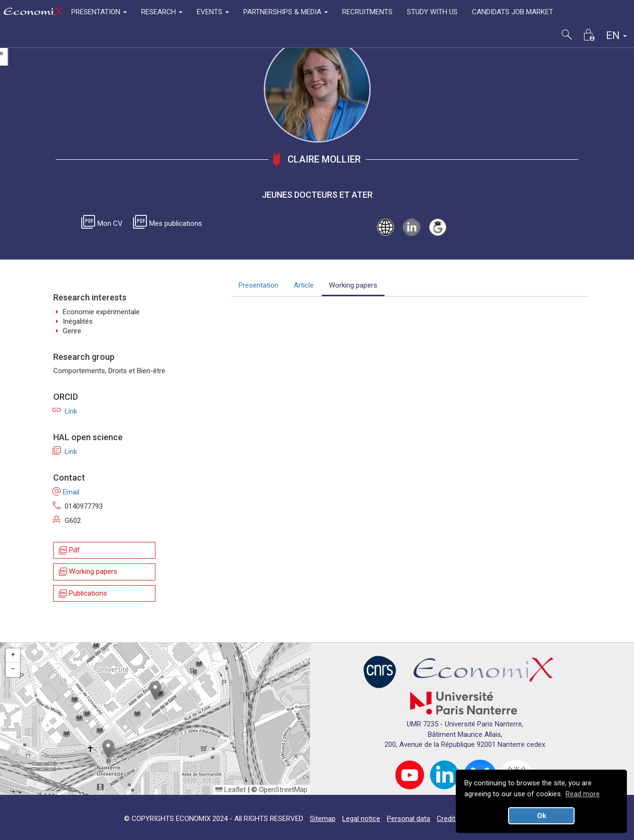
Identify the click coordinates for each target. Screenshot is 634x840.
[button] (155, 690)
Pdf (69, 550)
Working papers (87, 572)
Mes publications (169, 223)
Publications (82, 594)
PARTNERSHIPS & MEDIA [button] (286, 12)
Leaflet (231, 790)
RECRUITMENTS (367, 12)
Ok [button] (542, 816)
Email (66, 492)
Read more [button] (583, 794)
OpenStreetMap (283, 790)
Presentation (259, 285)
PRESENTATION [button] (99, 12)
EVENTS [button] (213, 12)
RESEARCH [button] (162, 12)
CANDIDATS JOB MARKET (513, 12)
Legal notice (361, 819)
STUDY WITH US (432, 12)
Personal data (408, 819)
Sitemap (323, 819)
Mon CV (104, 223)
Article (304, 285)
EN (616, 35)
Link (65, 411)
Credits (448, 819)
